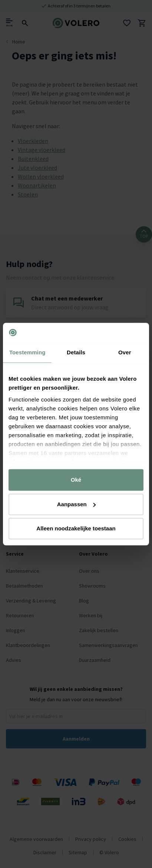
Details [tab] (76, 352)
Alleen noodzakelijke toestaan (76, 528)
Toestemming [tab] (27, 352)
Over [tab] (125, 352)
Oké (76, 480)
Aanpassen (76, 504)
